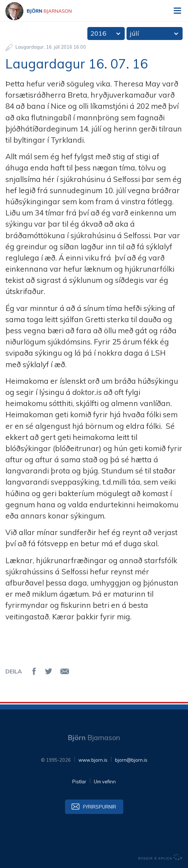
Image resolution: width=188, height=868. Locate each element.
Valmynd (177, 11)
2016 (98, 33)
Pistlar (79, 782)
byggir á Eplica (160, 857)
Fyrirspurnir (100, 807)
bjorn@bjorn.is (131, 760)
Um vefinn (105, 782)
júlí (134, 33)
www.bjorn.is (93, 760)
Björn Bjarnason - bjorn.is (45, 11)
